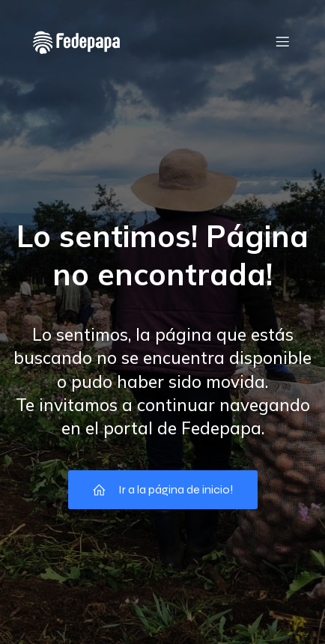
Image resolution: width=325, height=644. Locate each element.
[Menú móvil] (282, 41)
